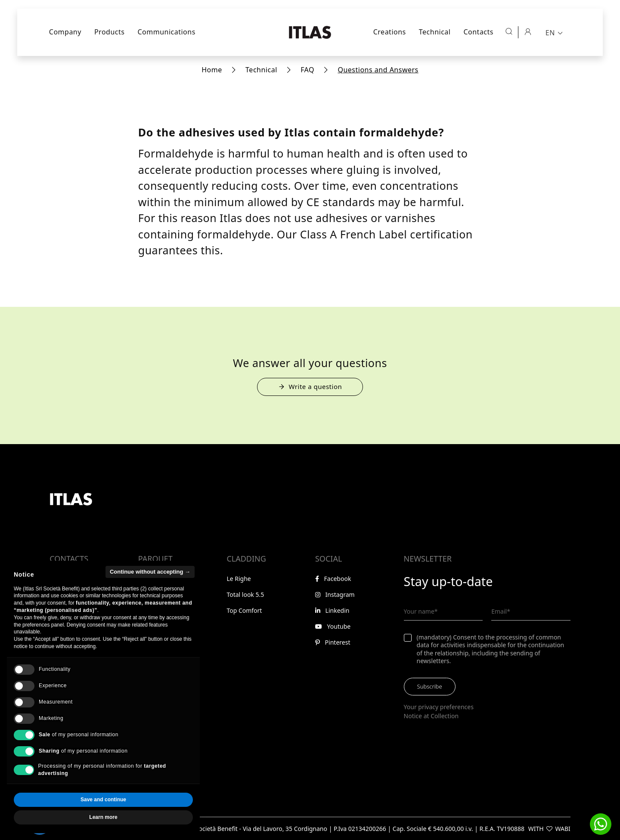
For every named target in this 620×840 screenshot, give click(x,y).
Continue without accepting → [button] (150, 572)
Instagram (335, 594)
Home (212, 70)
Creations (390, 32)
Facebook (333, 579)
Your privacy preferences (439, 707)
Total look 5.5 (245, 594)
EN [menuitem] (550, 33)
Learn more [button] (103, 817)
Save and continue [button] (103, 800)
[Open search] (509, 31)
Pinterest (333, 642)
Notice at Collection (431, 716)
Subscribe (430, 686)
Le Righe (239, 579)
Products (110, 32)
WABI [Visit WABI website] (563, 829)
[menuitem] (555, 32)
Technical (435, 32)
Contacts (478, 32)
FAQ (307, 70)
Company (65, 32)
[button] (601, 824)
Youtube (333, 626)
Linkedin (332, 610)
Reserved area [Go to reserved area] (72, 665)
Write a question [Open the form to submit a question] (310, 386)
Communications (166, 32)
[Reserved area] (527, 31)
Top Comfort (244, 610)
